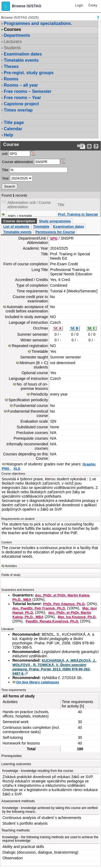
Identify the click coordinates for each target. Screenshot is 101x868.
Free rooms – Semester (28, 91)
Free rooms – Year (22, 98)
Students (12, 48)
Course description (19, 221)
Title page (14, 123)
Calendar (13, 129)
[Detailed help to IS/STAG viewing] (96, 146)
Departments (17, 35)
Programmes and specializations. (38, 23)
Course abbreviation (18, 162)
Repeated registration (30, 346)
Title (5, 170)
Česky (93, 5)
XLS (17, 469)
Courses (12, 30)
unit (5, 154)
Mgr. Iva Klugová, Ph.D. (77, 617)
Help (8, 135)
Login (79, 5)
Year (5, 178)
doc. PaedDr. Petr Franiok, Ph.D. (39, 608)
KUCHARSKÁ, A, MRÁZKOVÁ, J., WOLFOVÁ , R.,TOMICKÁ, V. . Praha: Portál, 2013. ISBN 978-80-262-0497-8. (55, 667)
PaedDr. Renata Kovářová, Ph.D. (52, 621)
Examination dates (23, 54)
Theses (11, 66)
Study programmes (55, 221)
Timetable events (21, 60)
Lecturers (13, 42)
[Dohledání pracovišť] (33, 154)
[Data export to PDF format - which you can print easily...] (81, 146)
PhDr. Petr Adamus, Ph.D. (64, 604)
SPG (54, 238)
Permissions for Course (55, 232)
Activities (11, 566)
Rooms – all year (21, 85)
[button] (6, 6)
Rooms (11, 79)
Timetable (41, 226)
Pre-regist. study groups (29, 73)
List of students (16, 226)
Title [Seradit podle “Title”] (61, 205)
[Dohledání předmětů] (63, 162)
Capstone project (21, 104)
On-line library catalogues (38, 682)
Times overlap (18, 110)
